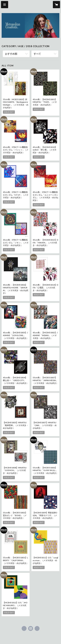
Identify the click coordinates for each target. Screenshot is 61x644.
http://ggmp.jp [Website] (37, 628)
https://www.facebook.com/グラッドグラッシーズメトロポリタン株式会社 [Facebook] (24, 628)
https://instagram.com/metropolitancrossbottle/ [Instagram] (31, 628)
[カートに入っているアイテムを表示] (56, 5)
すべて (37, 54)
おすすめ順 (11, 54)
